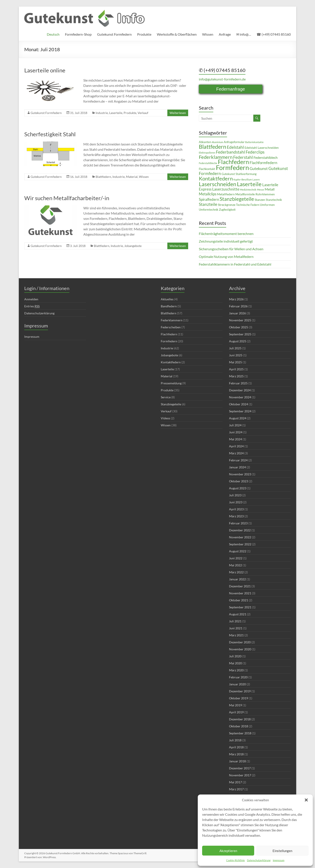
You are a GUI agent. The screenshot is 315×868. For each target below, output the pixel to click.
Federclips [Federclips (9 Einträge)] (255, 152)
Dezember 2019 (240, 691)
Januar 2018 (237, 761)
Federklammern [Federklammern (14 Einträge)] (216, 157)
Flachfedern (169, 334)
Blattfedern (103, 177)
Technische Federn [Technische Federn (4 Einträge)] (248, 205)
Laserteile (116, 113)
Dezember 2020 (240, 642)
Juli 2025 (235, 348)
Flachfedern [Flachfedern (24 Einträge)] (233, 162)
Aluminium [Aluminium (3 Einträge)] (217, 142)
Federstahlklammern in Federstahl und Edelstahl (235, 264)
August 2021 (238, 614)
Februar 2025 (238, 383)
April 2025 (236, 369)
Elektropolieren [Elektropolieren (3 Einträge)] (207, 153)
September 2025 (240, 334)
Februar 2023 (238, 523)
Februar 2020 (238, 677)
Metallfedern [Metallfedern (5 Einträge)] (226, 194)
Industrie (102, 113)
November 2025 (240, 320)
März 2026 (236, 299)
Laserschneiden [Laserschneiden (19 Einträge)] (218, 184)
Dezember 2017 (240, 768)
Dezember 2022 (240, 530)
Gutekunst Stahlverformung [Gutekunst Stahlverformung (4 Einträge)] (239, 174)
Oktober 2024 (239, 404)
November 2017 (240, 775)
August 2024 (238, 418)
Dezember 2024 (240, 390)
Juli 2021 (235, 621)
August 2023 (238, 488)
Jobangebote (133, 246)
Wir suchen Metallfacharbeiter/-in (67, 198)
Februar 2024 (238, 460)
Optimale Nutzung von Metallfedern (226, 256)
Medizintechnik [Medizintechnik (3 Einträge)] (248, 190)
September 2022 (240, 544)
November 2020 (240, 649)
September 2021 (240, 607)
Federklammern (172, 320)
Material (132, 177)
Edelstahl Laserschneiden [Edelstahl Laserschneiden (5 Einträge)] (262, 148)
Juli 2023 (235, 495)
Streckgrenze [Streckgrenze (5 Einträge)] (227, 205)
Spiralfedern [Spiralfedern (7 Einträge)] (209, 199)
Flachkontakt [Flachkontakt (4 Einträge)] (207, 169)
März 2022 (236, 572)
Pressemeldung (171, 383)
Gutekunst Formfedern (114, 34)
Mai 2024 (235, 439)
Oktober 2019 (239, 698)
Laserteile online (45, 70)
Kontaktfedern (171, 362)
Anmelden (31, 299)
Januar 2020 (237, 684)
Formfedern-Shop (78, 34)
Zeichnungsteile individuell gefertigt (226, 241)
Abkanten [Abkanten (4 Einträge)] (205, 142)
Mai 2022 (235, 565)
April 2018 (236, 747)
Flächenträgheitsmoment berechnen (226, 234)
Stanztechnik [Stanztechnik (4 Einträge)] (274, 200)
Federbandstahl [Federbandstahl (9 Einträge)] (230, 152)
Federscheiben (171, 327)
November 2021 (240, 593)
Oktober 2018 (239, 726)
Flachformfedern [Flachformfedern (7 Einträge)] (263, 163)
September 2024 (240, 411)
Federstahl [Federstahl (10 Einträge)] (243, 157)
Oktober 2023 (239, 481)
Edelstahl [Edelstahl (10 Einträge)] (235, 147)
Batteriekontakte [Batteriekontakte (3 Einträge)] (254, 142)
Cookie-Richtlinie (235, 860)
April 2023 (236, 509)
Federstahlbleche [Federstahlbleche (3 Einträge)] (208, 163)
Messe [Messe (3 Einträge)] (261, 190)
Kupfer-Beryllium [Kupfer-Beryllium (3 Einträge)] (243, 179)
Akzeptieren (228, 851)
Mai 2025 (235, 362)
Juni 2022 (236, 558)
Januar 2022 (237, 579)
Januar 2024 (237, 467)
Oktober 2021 (239, 600)
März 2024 (236, 453)
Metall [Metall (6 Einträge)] (270, 189)
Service (166, 397)
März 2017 (236, 789)
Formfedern (169, 341)
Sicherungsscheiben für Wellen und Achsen (231, 249)
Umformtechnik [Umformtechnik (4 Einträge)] (209, 210)
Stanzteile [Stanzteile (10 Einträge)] (208, 204)
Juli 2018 (235, 740)
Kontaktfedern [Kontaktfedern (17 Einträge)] (216, 178)
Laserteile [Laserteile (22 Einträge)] (249, 184)
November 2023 (240, 474)
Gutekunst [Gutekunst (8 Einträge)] (259, 169)
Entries (32, 306)
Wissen (208, 34)
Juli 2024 (235, 425)
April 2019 (236, 712)
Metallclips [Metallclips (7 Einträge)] (208, 194)
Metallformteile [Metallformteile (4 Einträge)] (245, 194)
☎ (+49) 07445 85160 (274, 34)
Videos (165, 418)
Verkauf (143, 113)
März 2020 (236, 670)
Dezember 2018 (240, 719)
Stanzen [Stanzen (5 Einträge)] (260, 200)
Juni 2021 (236, 628)
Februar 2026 (238, 306)
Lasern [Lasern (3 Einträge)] (256, 179)
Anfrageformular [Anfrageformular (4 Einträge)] (234, 142)
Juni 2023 (236, 502)
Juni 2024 (236, 432)
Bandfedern (169, 306)
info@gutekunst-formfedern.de (222, 79)
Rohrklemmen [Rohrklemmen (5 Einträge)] (265, 194)
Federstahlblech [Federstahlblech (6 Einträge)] (266, 157)
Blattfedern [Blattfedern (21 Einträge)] (213, 147)
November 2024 (240, 397)
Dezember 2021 (240, 586)
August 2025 (238, 341)
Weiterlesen (178, 113)
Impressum (279, 860)
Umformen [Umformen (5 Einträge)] (267, 205)
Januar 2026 (237, 313)
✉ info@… (244, 34)
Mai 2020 (235, 663)
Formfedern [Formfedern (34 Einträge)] (232, 167)
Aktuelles (167, 299)
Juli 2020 (235, 656)
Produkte (144, 34)
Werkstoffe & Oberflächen (177, 34)
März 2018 (236, 754)
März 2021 (236, 635)
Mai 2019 (235, 705)
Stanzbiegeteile (171, 404)
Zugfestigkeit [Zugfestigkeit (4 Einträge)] (227, 210)
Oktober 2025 (239, 327)
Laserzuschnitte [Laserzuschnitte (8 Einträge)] (226, 189)
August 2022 (238, 551)
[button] (306, 800)
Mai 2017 (235, 782)
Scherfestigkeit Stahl (50, 134)
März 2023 (236, 516)
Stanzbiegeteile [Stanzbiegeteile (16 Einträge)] (237, 199)
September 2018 (240, 733)
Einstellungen (282, 851)
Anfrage (225, 34)
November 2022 (240, 537)
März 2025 (236, 376)
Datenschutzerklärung (259, 860)
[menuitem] (53, 34)
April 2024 (236, 446)
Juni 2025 (236, 355)
